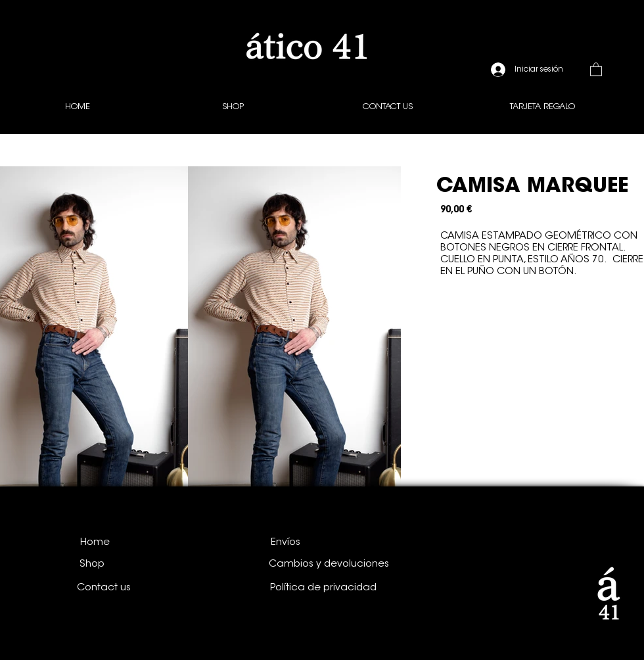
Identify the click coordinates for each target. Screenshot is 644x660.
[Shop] (92, 564)
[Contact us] (104, 588)
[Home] (95, 542)
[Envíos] (285, 542)
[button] (596, 69)
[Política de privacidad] (323, 588)
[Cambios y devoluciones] (329, 564)
